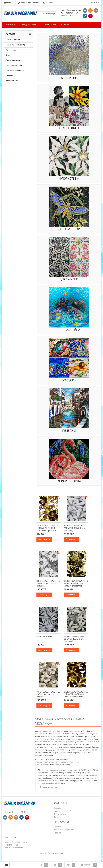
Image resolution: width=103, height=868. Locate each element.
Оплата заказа (49, 25)
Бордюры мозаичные (15, 70)
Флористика (11, 50)
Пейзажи (10, 75)
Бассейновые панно (14, 65)
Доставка (65, 25)
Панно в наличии (13, 40)
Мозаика (9, 3)
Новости (48, 3)
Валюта (94, 3)
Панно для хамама (14, 60)
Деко (8, 55)
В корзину (44, 539)
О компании (11, 25)
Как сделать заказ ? (29, 25)
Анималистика (12, 80)
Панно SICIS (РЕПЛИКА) (16, 45)
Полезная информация (28, 3)
